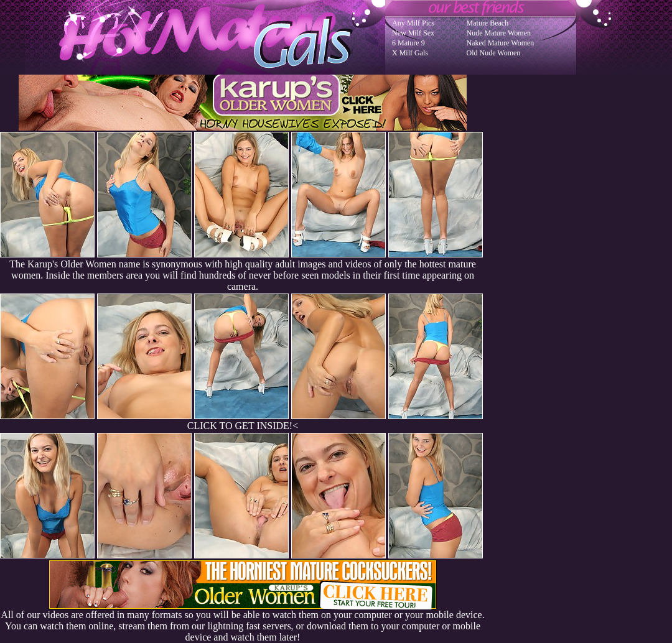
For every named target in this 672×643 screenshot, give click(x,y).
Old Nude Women (494, 53)
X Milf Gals (410, 53)
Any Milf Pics (413, 23)
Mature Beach (488, 23)
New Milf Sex (413, 33)
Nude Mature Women (499, 33)
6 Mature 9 (408, 43)
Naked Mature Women (501, 43)
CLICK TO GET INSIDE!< (243, 426)
